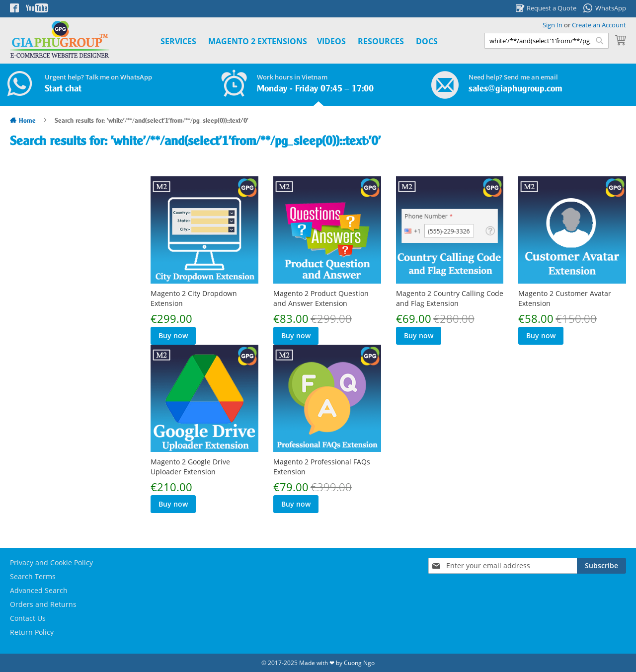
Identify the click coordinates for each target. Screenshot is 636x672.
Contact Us (28, 618)
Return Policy (32, 632)
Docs (427, 41)
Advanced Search (39, 590)
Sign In (553, 25)
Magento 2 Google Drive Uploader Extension (190, 467)
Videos (331, 41)
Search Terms (33, 576)
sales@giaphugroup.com (516, 89)
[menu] (288, 41)
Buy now (173, 336)
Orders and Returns (43, 604)
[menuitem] (258, 41)
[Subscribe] (601, 566)
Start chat (63, 89)
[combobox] (547, 41)
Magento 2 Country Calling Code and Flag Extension (450, 298)
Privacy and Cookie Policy (51, 562)
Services (178, 41)
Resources (381, 41)
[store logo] (60, 39)
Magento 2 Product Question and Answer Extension (321, 298)
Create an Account (599, 25)
